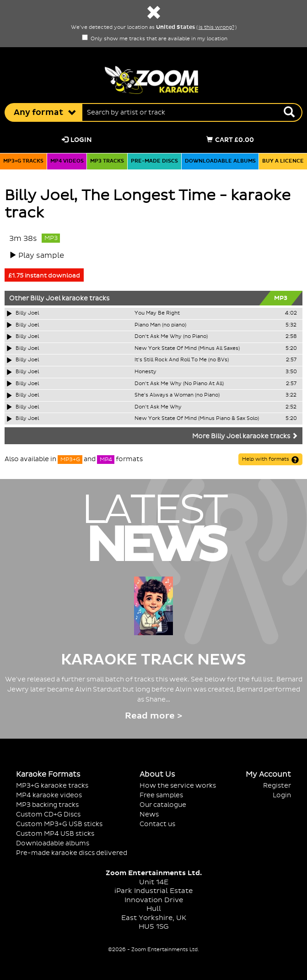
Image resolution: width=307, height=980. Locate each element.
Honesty (145, 372)
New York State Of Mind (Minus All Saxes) (187, 348)
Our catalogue (163, 805)
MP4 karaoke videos (49, 795)
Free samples (161, 795)
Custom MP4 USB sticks (55, 834)
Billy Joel (45, 299)
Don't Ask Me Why (158, 407)
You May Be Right (157, 313)
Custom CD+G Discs (48, 814)
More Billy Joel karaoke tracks (245, 436)
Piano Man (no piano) (160, 325)
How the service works (178, 786)
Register (277, 786)
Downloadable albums (220, 161)
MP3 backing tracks (47, 805)
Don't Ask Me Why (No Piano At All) (179, 384)
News (149, 814)
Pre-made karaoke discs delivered (72, 853)
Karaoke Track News (153, 660)
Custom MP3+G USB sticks (59, 824)
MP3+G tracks (23, 161)
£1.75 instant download (44, 276)
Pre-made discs (154, 161)
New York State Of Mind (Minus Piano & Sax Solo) (197, 419)
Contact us (157, 824)
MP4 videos (67, 161)
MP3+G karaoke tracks (52, 786)
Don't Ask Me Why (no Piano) (171, 337)
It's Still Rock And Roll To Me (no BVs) (182, 360)
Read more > (153, 716)
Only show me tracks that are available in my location (155, 39)
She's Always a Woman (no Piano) (177, 395)
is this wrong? (216, 27)
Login (77, 140)
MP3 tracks (107, 161)
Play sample (41, 256)
